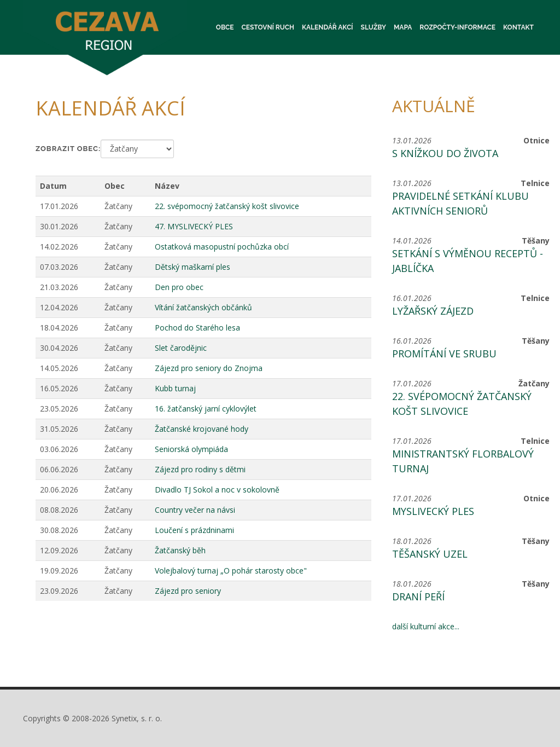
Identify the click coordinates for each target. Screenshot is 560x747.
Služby (374, 27)
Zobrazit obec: (68, 149)
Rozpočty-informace (457, 27)
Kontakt (518, 27)
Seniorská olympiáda (191, 449)
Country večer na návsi (195, 510)
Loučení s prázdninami (194, 530)
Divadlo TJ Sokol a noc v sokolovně (217, 490)
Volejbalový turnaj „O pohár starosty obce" (231, 571)
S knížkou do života (445, 153)
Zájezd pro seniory (188, 591)
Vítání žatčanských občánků (203, 307)
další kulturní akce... (426, 626)
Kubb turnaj (175, 388)
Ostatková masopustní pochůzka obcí (222, 247)
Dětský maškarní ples (192, 267)
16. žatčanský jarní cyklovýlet (206, 409)
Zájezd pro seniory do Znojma (209, 368)
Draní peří (418, 597)
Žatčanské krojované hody (202, 429)
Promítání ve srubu (444, 354)
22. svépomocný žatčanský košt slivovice (227, 206)
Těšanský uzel (430, 554)
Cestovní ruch (268, 27)
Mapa (403, 27)
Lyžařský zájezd (433, 311)
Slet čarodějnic (181, 348)
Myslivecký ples (433, 511)
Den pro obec (179, 287)
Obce (225, 27)
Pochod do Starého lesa (197, 328)
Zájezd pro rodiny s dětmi (200, 469)
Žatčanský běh (180, 550)
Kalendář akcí (328, 27)
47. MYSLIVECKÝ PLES (194, 226)
